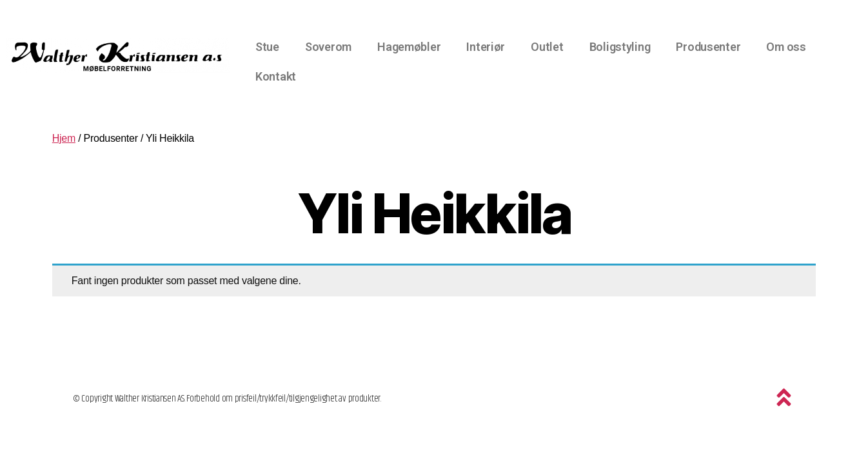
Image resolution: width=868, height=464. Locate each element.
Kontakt (276, 76)
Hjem (64, 138)
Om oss (786, 47)
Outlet (547, 47)
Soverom (328, 47)
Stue (267, 47)
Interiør (486, 47)
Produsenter (708, 47)
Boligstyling (620, 47)
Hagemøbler (409, 47)
